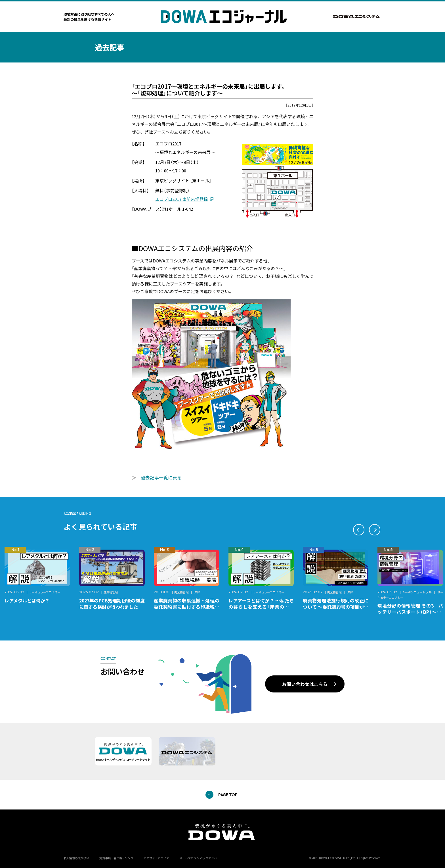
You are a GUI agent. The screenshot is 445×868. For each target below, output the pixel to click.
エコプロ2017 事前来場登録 (181, 199)
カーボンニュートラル (417, 592)
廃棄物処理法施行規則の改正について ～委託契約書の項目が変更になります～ (336, 607)
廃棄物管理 (111, 592)
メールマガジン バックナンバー (200, 858)
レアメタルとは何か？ (27, 600)
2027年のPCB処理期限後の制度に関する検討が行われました (112, 604)
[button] (359, 530)
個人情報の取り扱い (76, 858)
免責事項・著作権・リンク (116, 858)
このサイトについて (156, 858)
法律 (197, 592)
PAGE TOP (228, 795)
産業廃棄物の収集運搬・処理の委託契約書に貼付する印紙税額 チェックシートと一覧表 (189, 607)
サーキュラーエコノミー (45, 592)
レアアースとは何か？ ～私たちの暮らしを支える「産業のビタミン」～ (261, 607)
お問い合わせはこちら (305, 684)
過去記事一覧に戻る (161, 477)
